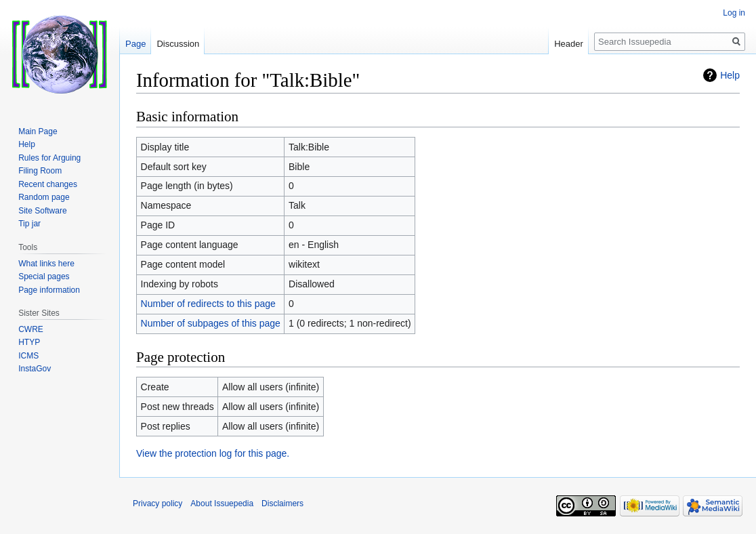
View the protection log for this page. (213, 453)
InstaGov (35, 369)
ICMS (28, 356)
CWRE (31, 329)
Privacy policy (157, 504)
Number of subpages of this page (211, 323)
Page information (49, 290)
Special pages (44, 276)
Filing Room (40, 171)
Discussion (178, 44)
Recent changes (48, 184)
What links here (46, 264)
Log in (734, 13)
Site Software (42, 211)
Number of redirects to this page (208, 304)
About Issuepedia (222, 504)
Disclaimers (282, 504)
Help (730, 75)
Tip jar (29, 224)
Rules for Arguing (49, 158)
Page (135, 44)
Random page (44, 197)
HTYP (29, 342)
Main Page (38, 131)
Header (569, 44)
